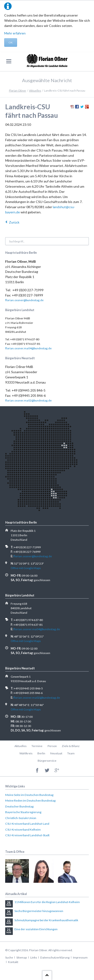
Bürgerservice (47, 761)
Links (34, 957)
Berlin (41, 753)
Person (52, 746)
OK (11, 42)
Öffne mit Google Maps (26, 568)
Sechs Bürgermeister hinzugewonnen (39, 911)
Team (71, 753)
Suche (9, 957)
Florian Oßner (18, 91)
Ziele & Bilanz (71, 746)
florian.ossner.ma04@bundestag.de (28, 348)
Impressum (80, 957)
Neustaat (56, 753)
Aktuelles (35, 91)
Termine (37, 746)
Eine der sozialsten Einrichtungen (36, 929)
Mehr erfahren (15, 33)
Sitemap (22, 957)
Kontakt (13, 962)
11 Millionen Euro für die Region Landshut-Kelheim (47, 902)
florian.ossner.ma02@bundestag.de (28, 400)
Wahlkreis (26, 753)
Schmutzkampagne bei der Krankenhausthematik (46, 920)
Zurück (14, 222)
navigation (9, 61)
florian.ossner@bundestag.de (24, 300)
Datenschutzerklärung (55, 957)
